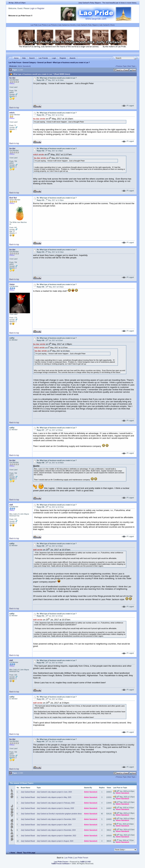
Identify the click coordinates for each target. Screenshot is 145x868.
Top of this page (29, 853)
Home (16, 58)
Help (24, 58)
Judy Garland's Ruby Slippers (87, 25)
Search (32, 58)
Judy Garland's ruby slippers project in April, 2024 (54, 825)
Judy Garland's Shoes (107, 25)
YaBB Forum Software (61, 864)
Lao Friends (43, 58)
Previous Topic (121, 66)
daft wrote (38, 550)
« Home (12, 853)
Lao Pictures (53, 25)
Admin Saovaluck (24, 66)
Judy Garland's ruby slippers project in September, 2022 (56, 836)
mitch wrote (38, 155)
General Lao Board (45, 63)
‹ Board (19, 853)
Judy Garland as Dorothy (67, 25)
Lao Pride (34, 25)
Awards (72, 58)
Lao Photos (43, 25)
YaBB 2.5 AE (85, 862)
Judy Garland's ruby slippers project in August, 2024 (55, 841)
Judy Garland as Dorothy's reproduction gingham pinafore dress (59, 814)
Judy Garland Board (28, 792)
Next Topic (132, 66)
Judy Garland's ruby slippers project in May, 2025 (54, 797)
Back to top (14, 108)
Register (41, 8)
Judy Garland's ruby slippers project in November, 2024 (56, 830)
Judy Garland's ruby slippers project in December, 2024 (56, 819)
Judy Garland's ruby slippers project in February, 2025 (56, 803)
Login (32, 8)
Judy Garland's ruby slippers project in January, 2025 (55, 808)
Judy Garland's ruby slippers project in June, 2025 (54, 792)
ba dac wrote (39, 119)
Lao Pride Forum (15, 63)
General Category (29, 63)
